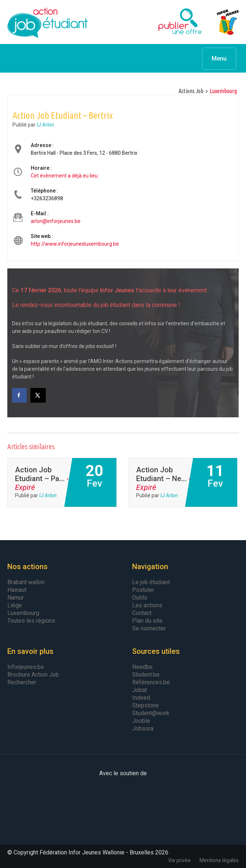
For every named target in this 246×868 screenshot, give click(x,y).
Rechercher (22, 682)
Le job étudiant (151, 582)
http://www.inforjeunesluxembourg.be (75, 244)
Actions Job (191, 91)
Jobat (139, 690)
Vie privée (179, 860)
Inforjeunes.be (26, 667)
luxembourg (223, 91)
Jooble (141, 721)
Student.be (146, 675)
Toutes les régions (31, 621)
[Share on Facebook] (19, 395)
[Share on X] (38, 395)
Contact (142, 613)
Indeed (141, 698)
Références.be (151, 682)
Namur (16, 598)
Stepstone (146, 705)
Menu (219, 58)
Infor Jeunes (220, 22)
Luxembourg (23, 613)
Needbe (142, 667)
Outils (140, 598)
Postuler (143, 590)
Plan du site (147, 621)
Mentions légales (219, 860)
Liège (15, 605)
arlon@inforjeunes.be (56, 221)
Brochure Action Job (33, 675)
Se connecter (149, 628)
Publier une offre (162, 22)
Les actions (147, 605)
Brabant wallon (26, 582)
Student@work (151, 713)
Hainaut (17, 590)
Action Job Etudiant (48, 22)
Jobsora (143, 728)
